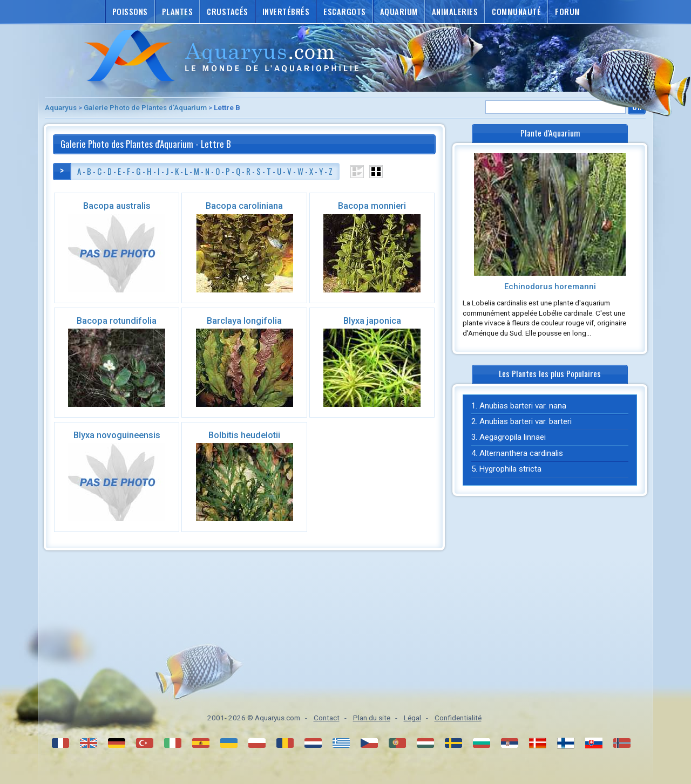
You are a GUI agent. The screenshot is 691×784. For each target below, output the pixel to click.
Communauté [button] (516, 12)
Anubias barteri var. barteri (526, 421)
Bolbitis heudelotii (244, 435)
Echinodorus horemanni (550, 287)
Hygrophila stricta (510, 469)
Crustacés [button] (228, 12)
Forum (568, 12)
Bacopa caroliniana (244, 206)
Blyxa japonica (372, 321)
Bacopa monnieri (372, 206)
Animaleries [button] (455, 12)
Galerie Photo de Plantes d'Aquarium (145, 107)
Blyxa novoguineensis (117, 435)
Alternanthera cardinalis (521, 453)
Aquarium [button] (399, 12)
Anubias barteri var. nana (523, 406)
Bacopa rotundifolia (117, 321)
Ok (637, 107)
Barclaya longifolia (244, 321)
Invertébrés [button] (286, 12)
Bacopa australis (117, 206)
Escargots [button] (345, 12)
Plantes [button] (178, 12)
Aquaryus (61, 107)
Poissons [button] (130, 12)
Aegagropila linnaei (513, 437)
